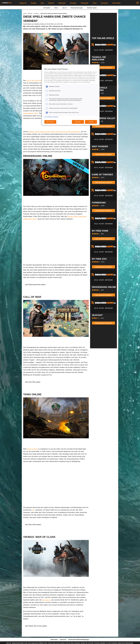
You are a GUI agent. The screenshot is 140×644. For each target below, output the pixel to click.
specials (36, 14)
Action (95, 3)
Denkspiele (104, 3)
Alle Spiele (47, 8)
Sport (42, 3)
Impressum (63, 640)
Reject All (78, 122)
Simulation (73, 3)
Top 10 (64, 8)
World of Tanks (32, 449)
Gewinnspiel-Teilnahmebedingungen (79, 640)
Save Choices (50, 122)
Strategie (34, 3)
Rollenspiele (85, 3)
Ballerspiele (62, 3)
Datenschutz (54, 640)
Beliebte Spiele (92, 8)
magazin (30, 14)
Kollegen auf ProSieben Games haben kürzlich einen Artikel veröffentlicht (54, 132)
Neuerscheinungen (77, 8)
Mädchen (51, 3)
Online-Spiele (116, 3)
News (56, 8)
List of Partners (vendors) (51, 117)
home (25, 14)
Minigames (23, 3)
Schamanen (46, 600)
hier (33, 510)
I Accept (91, 122)
